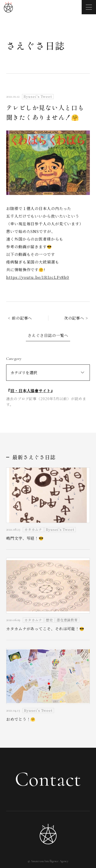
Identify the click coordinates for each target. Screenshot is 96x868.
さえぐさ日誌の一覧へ (48, 335)
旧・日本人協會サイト (30, 391)
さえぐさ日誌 (35, 45)
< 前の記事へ (20, 318)
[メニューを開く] (89, 7)
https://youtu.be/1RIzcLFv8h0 (38, 277)
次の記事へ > (76, 318)
